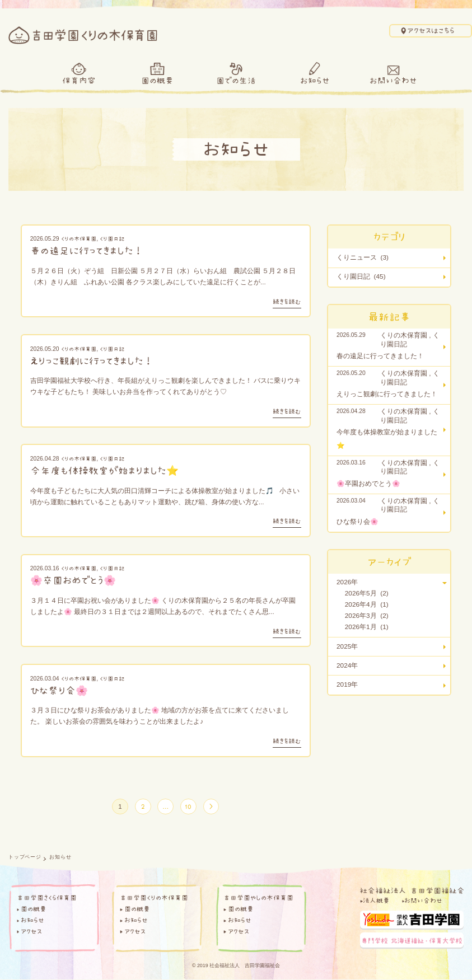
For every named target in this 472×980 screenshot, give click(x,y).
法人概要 (376, 901)
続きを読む (287, 302)
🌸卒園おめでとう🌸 (73, 580)
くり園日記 (112, 238)
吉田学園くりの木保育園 (154, 898)
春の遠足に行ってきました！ (87, 250)
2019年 (347, 684)
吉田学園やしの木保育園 (258, 898)
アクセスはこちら (431, 31)
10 (189, 806)
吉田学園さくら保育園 (47, 898)
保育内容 (79, 80)
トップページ (25, 857)
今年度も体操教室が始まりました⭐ (104, 470)
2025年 (347, 646)
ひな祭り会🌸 (59, 690)
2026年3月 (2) (367, 616)
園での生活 (236, 80)
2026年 (347, 582)
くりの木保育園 (79, 238)
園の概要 (157, 80)
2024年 (347, 665)
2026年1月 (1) (367, 627)
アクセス (31, 931)
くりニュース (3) (363, 257)
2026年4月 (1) (367, 604)
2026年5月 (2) (367, 593)
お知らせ (315, 80)
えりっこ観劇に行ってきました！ (92, 361)
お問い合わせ (393, 80)
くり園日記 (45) (361, 276)
